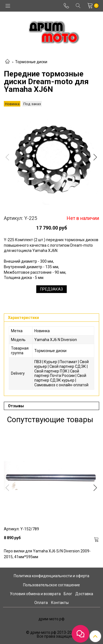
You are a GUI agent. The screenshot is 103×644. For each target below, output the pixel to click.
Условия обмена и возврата (35, 594)
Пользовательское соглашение (51, 585)
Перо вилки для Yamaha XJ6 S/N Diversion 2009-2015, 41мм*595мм (47, 554)
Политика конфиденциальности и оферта (51, 576)
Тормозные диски (31, 62)
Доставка (84, 594)
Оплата (41, 603)
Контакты (60, 603)
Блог (68, 594)
